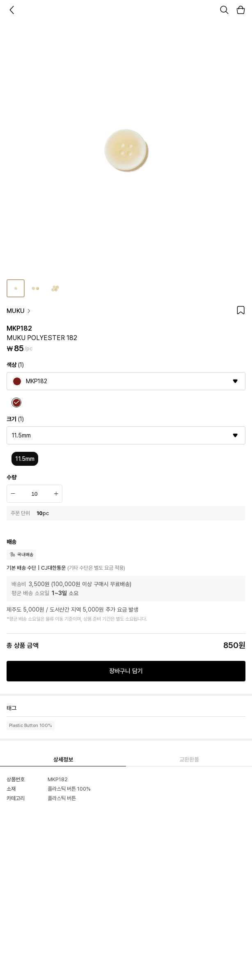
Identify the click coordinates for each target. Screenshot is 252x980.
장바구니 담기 (126, 671)
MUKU (19, 311)
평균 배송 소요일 (30, 593)
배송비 (19, 584)
